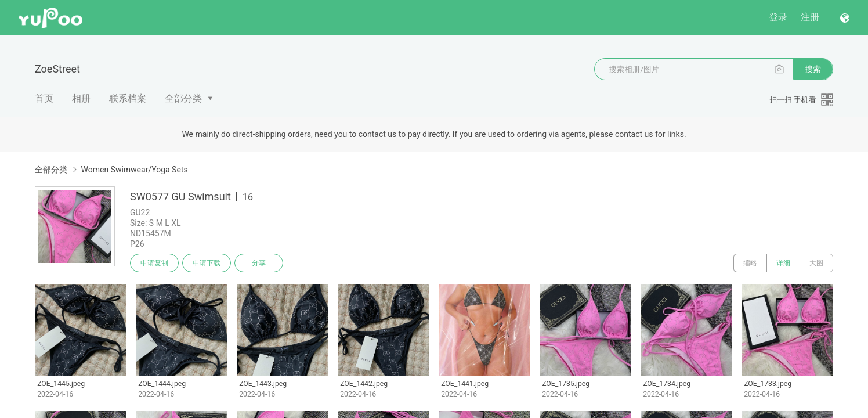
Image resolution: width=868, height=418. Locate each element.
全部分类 (183, 98)
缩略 (750, 263)
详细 (783, 263)
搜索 (813, 69)
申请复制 (154, 263)
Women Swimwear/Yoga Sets (134, 170)
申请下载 (207, 263)
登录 (778, 17)
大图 (816, 263)
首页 (44, 98)
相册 (81, 98)
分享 (259, 263)
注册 (810, 17)
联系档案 (128, 98)
